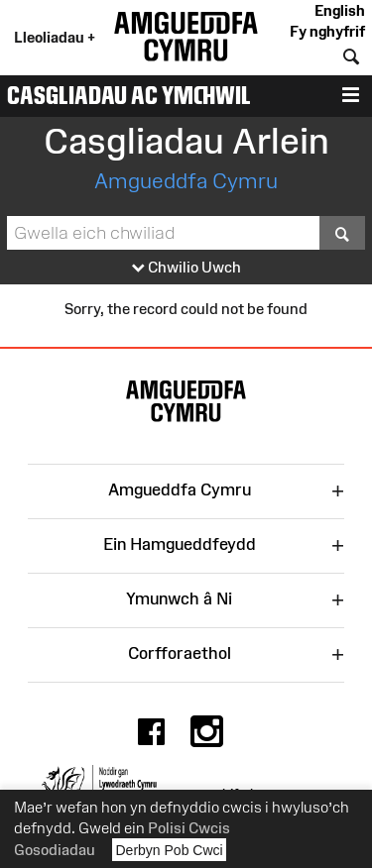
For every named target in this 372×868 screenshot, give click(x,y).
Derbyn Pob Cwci (170, 850)
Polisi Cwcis (189, 828)
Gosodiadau (55, 850)
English (340, 10)
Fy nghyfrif (327, 31)
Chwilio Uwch (186, 268)
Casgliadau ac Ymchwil (129, 95)
